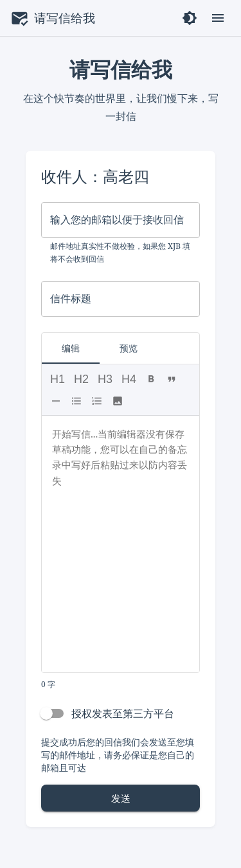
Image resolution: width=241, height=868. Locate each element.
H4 (129, 379)
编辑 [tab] (71, 348)
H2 (81, 379)
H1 (58, 379)
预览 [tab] (129, 348)
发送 (121, 798)
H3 (105, 379)
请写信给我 (65, 18)
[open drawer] (218, 18)
